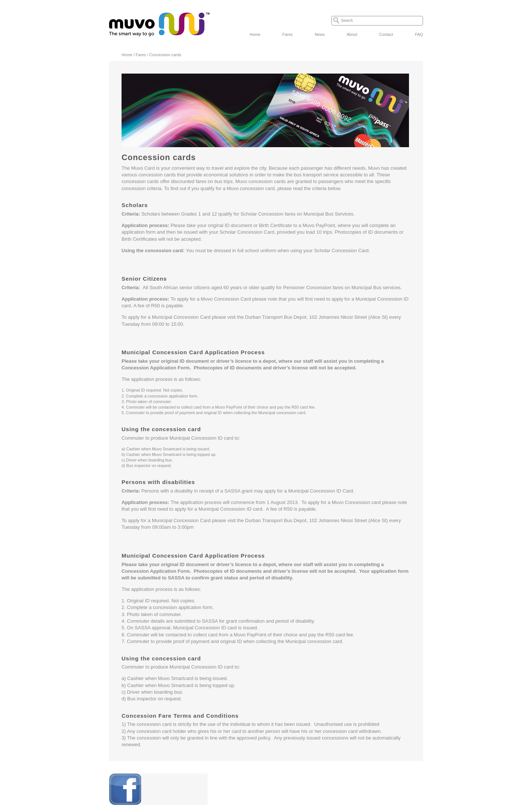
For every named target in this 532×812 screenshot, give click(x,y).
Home (255, 34)
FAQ (419, 34)
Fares (287, 34)
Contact (386, 34)
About (352, 34)
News (320, 34)
